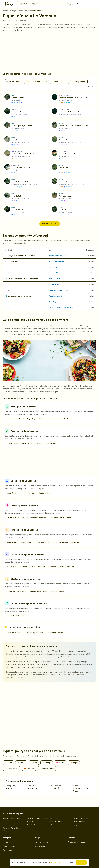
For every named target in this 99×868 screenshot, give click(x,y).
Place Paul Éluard (55, 296)
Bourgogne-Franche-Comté (38, 818)
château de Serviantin (38, 591)
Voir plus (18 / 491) (50, 224)
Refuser (71, 862)
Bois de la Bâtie (55, 279)
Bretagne (54, 818)
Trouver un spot (83, 4)
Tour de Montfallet (67, 567)
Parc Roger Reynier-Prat (58, 302)
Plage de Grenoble (43, 542)
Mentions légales (42, 842)
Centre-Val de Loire (82, 818)
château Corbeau (57, 591)
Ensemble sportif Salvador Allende (62, 308)
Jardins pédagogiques (15, 518)
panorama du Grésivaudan (17, 567)
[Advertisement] (49, 52)
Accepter (81, 862)
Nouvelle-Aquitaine (34, 825)
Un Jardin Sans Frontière (37, 518)
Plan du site (7, 850)
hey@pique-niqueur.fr (77, 842)
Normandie (7, 825)
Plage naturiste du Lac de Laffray (67, 542)
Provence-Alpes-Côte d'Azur (11, 829)
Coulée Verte (54, 284)
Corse (5, 821)
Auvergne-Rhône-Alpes (12, 818)
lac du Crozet (54, 267)
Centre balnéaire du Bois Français (20, 542)
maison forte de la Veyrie (16, 591)
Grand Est (31, 821)
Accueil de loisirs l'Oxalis (58, 256)
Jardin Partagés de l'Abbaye (61, 518)
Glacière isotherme (57, 633)
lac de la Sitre (54, 273)
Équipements (79, 82)
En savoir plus (56, 862)
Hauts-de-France (57, 821)
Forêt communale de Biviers (60, 290)
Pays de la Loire (80, 825)
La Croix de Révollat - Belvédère (43, 567)
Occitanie (54, 825)
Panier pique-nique (15, 633)
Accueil (6, 842)
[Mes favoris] (94, 4)
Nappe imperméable (36, 633)
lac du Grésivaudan (56, 261)
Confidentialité (41, 846)
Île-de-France (80, 821)
